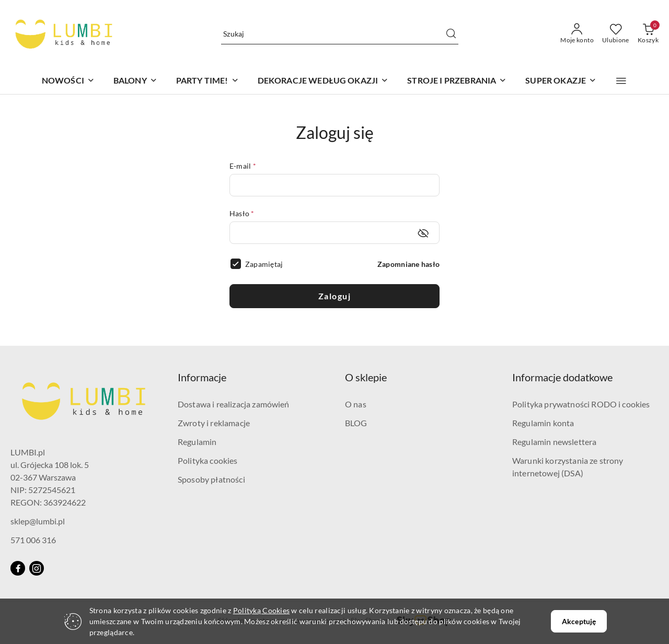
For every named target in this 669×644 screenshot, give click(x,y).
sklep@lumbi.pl (38, 521)
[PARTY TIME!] (207, 81)
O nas (356, 404)
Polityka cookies (208, 460)
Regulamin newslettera (554, 442)
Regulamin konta (543, 423)
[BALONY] (135, 81)
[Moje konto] (577, 34)
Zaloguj (335, 296)
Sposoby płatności (211, 479)
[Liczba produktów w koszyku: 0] (648, 34)
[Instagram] (37, 568)
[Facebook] (18, 568)
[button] (621, 81)
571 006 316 (33, 540)
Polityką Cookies (261, 610)
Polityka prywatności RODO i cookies (581, 404)
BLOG (356, 423)
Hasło (242, 213)
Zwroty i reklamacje (214, 423)
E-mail (243, 166)
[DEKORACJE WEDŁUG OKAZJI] (323, 81)
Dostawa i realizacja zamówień (234, 404)
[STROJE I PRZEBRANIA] (457, 81)
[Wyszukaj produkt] (340, 34)
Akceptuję (579, 621)
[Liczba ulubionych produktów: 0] (616, 34)
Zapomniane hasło (408, 264)
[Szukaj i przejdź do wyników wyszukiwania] (451, 34)
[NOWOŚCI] (68, 81)
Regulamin (197, 442)
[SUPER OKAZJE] (561, 81)
